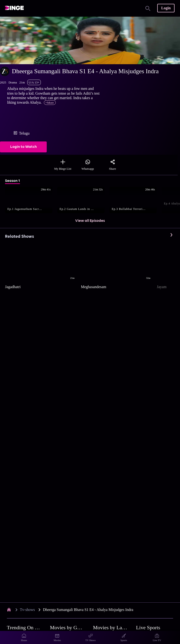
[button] (31, 200)
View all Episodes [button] (90, 221)
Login (166, 8)
